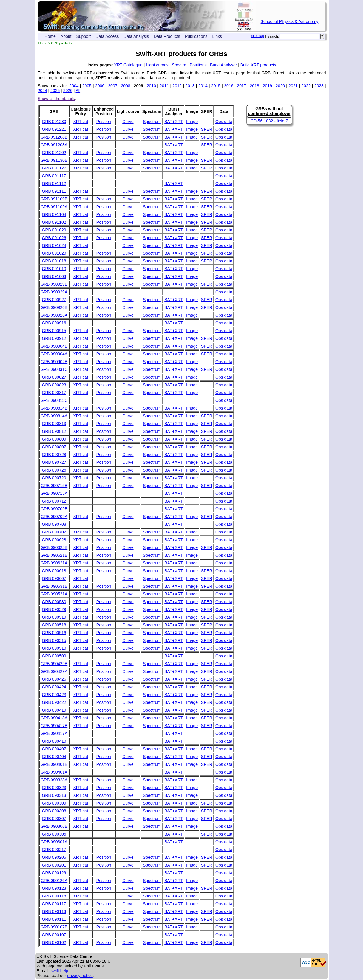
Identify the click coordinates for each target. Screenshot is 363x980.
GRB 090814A (54, 416)
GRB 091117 (54, 176)
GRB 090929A (54, 292)
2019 (267, 86)
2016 (229, 86)
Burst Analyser (223, 65)
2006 (100, 86)
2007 (113, 86)
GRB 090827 (54, 377)
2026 (68, 91)
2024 (43, 91)
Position (104, 122)
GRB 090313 (54, 795)
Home (50, 36)
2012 (177, 86)
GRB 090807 (54, 447)
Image (192, 122)
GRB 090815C (54, 400)
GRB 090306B (54, 826)
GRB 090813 (54, 424)
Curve (128, 122)
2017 (241, 86)
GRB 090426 (54, 679)
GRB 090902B (54, 362)
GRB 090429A (54, 671)
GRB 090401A (54, 772)
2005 (87, 86)
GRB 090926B (54, 307)
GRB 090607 (54, 578)
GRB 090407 (54, 749)
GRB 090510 (54, 648)
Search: (273, 36)
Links (217, 36)
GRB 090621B (54, 555)
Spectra (179, 65)
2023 (319, 86)
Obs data (224, 122)
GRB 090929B (54, 284)
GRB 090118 (54, 896)
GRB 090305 (54, 834)
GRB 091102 (54, 222)
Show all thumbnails (57, 99)
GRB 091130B (54, 160)
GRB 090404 (54, 757)
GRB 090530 (54, 602)
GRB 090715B (54, 486)
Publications (196, 36)
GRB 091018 (54, 261)
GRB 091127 (54, 168)
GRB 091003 (54, 276)
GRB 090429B (54, 664)
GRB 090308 (54, 811)
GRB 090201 (54, 865)
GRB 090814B (54, 408)
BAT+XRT (174, 122)
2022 (306, 86)
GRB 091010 (54, 269)
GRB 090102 (54, 942)
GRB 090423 (54, 695)
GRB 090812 (54, 431)
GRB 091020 (54, 253)
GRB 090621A (54, 563)
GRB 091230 (54, 122)
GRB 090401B (54, 764)
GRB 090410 (54, 741)
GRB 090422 (54, 702)
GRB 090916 (54, 323)
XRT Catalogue (128, 65)
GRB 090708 (54, 524)
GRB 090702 (54, 532)
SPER (207, 129)
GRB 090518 (54, 625)
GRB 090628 (54, 540)
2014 (203, 86)
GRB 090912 (54, 338)
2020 (280, 86)
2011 (164, 86)
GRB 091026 (54, 238)
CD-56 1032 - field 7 (269, 121)
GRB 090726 (54, 470)
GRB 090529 (54, 609)
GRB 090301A (54, 842)
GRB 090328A (54, 780)
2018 (255, 86)
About (66, 36)
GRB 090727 (54, 462)
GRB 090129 (54, 873)
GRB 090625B (54, 547)
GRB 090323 (54, 788)
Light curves (157, 65)
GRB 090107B (54, 927)
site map (258, 36)
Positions (198, 65)
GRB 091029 (54, 230)
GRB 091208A (54, 145)
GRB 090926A (54, 315)
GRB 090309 (54, 803)
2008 (125, 86)
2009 (139, 86)
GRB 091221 (54, 129)
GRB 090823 (54, 385)
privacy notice (80, 976)
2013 (190, 86)
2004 (74, 86)
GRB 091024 (54, 245)
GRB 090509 (54, 656)
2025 (55, 91)
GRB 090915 (54, 331)
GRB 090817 (54, 393)
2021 (293, 86)
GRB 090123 (54, 888)
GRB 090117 (54, 904)
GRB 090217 (54, 850)
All (78, 91)
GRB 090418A (54, 718)
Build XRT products (258, 65)
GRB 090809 (54, 439)
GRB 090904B (54, 346)
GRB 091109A (54, 207)
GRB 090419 (54, 710)
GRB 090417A (54, 733)
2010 (151, 86)
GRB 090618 (54, 571)
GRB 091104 (54, 214)
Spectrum (152, 122)
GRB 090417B (54, 726)
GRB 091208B (54, 137)
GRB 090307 (54, 819)
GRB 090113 (54, 911)
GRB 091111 (54, 191)
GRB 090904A (54, 354)
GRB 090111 (54, 919)
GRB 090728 (54, 455)
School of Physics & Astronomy (290, 21)
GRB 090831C (54, 369)
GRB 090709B (54, 509)
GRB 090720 (54, 478)
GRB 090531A (54, 594)
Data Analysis (136, 36)
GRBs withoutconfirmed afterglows (269, 111)
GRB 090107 (54, 935)
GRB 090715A (54, 493)
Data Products (167, 36)
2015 (216, 86)
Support (83, 36)
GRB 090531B (54, 586)
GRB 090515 (54, 640)
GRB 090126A (54, 881)
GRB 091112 (54, 183)
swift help (59, 971)
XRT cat (81, 122)
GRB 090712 (54, 501)
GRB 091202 (54, 153)
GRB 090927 (54, 300)
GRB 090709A (54, 517)
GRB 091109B (54, 199)
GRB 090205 (54, 857)
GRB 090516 (54, 633)
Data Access (107, 36)
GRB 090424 (54, 687)
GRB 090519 (54, 617)
